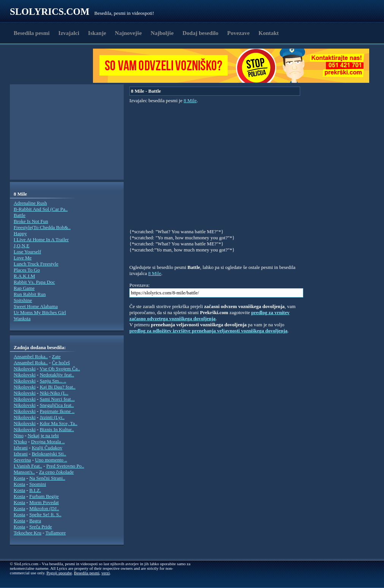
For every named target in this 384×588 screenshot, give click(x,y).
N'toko (20, 442)
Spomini (38, 484)
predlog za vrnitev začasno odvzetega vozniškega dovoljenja (209, 315)
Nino (19, 435)
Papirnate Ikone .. (57, 411)
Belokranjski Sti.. (49, 454)
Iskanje (97, 33)
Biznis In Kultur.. (57, 429)
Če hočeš (61, 363)
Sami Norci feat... (57, 399)
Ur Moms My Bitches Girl (40, 312)
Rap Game (24, 288)
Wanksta (22, 318)
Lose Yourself (27, 252)
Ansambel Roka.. (31, 356)
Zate (56, 356)
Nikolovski (25, 369)
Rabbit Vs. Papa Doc (34, 282)
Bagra (35, 521)
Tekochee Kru (28, 533)
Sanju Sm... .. (53, 381)
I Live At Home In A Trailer (41, 239)
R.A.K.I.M (24, 276)
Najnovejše (128, 33)
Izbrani (21, 448)
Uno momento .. (51, 460)
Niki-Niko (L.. (54, 393)
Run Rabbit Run (30, 294)
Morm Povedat (44, 502)
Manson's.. (24, 472)
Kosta (19, 478)
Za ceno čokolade (57, 472)
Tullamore (56, 533)
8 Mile (190, 100)
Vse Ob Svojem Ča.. (60, 369)
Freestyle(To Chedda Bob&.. (42, 227)
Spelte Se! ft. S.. (45, 514)
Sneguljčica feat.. (57, 405)
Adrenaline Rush (30, 203)
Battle (20, 215)
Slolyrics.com (50, 12)
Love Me (23, 258)
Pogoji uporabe (59, 573)
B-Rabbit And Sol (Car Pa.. (41, 209)
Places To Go (27, 270)
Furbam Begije (44, 496)
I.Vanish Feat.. (28, 466)
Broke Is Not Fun (31, 221)
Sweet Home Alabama (36, 306)
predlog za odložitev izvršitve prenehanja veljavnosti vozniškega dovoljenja (209, 331)
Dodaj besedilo (201, 33)
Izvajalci (69, 33)
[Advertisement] (54, 66)
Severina (22, 460)
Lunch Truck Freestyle (36, 264)
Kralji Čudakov (47, 448)
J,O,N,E (22, 246)
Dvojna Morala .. (48, 442)
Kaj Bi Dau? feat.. (58, 387)
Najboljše (162, 33)
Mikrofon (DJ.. (44, 508)
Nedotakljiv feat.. (57, 375)
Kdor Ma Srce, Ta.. (59, 423)
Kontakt (268, 33)
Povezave (238, 33)
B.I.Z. (35, 490)
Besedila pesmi (32, 33)
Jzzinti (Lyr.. (52, 417)
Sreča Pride (41, 527)
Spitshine (23, 300)
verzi (105, 573)
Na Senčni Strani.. (47, 478)
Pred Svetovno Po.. (65, 466)
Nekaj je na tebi (43, 435)
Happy (20, 233)
